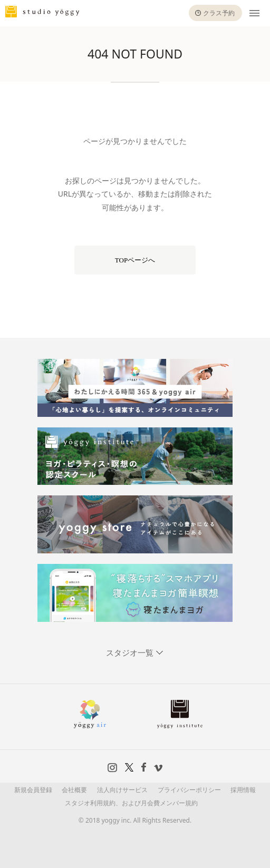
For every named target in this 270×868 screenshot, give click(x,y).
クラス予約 (219, 13)
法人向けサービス (122, 790)
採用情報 (243, 790)
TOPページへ (135, 260)
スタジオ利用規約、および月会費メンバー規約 (131, 803)
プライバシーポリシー (189, 790)
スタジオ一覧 (131, 652)
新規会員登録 (33, 790)
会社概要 (74, 790)
